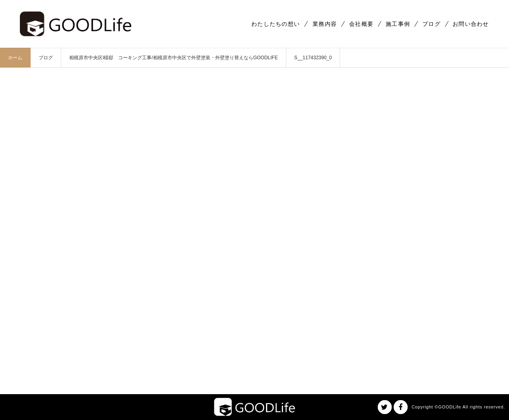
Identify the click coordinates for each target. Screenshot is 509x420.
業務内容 (325, 24)
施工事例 (398, 24)
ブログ (431, 24)
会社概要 (361, 24)
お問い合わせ (471, 24)
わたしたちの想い (276, 24)
